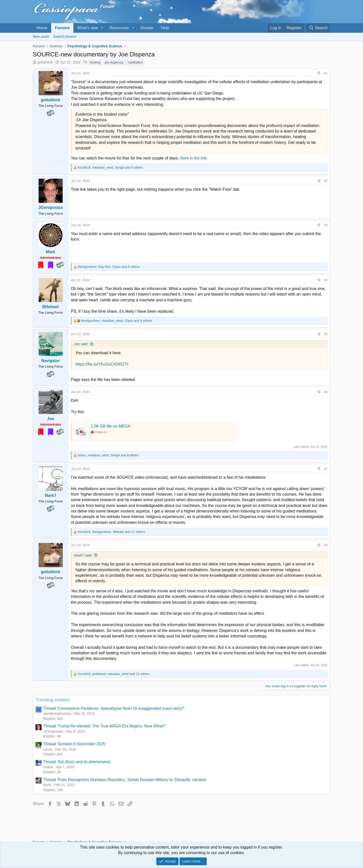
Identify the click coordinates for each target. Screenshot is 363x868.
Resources (119, 28)
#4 (326, 280)
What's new (87, 28)
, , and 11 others (111, 532)
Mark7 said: (83, 555)
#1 (326, 73)
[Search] (318, 28)
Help (165, 28)
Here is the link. (194, 158)
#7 (326, 469)
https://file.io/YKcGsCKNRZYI (102, 364)
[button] (102, 28)
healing (95, 62)
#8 (326, 545)
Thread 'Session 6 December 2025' (75, 744)
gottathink (45, 62)
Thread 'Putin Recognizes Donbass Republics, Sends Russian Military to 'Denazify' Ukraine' (125, 780)
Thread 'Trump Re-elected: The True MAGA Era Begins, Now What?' (104, 726)
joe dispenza (114, 62)
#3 (326, 225)
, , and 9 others (110, 167)
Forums (62, 28)
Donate (147, 28)
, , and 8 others (108, 455)
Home (42, 28)
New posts (41, 37)
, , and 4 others (117, 321)
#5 (326, 334)
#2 (326, 181)
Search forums (65, 37)
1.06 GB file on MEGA (111, 426)
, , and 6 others (109, 267)
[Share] (319, 73)
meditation (135, 62)
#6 (326, 392)
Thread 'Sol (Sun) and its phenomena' (77, 762)
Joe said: (81, 344)
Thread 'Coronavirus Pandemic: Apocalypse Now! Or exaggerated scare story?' (114, 708)
